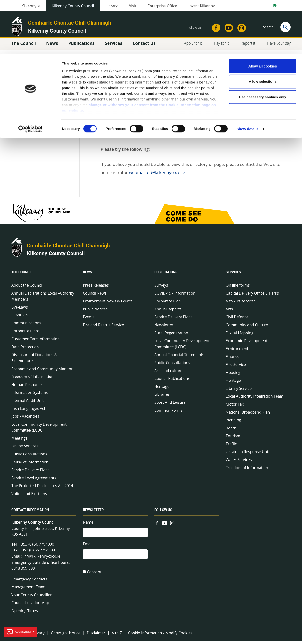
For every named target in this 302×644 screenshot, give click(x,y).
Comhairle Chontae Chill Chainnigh (68, 249)
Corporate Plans (25, 334)
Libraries (162, 398)
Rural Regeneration (171, 336)
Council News (95, 296)
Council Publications (172, 382)
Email (88, 548)
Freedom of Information (32, 380)
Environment (237, 352)
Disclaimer (96, 636)
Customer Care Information (36, 342)
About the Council (27, 288)
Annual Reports (168, 312)
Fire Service (236, 368)
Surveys (161, 288)
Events (89, 320)
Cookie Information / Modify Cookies (160, 636)
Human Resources (27, 388)
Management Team (28, 590)
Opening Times (25, 614)
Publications (166, 275)
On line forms (238, 288)
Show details (248, 75)
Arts (229, 312)
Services (233, 275)
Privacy (38, 636)
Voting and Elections (29, 497)
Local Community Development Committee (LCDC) (39, 431)
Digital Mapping (240, 336)
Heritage (162, 390)
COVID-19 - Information (175, 296)
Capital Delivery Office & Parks (252, 296)
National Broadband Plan (248, 415)
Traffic (231, 447)
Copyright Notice (66, 636)
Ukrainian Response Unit (247, 455)
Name (88, 525)
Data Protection (25, 350)
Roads (231, 431)
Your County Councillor (32, 598)
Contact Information (30, 513)
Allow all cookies (263, 12)
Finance (233, 360)
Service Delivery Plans (30, 473)
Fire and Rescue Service (103, 328)
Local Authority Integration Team (255, 399)
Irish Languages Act (28, 411)
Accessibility (20, 632)
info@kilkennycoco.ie (42, 559)
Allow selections (263, 28)
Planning (233, 423)
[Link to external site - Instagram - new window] (172, 526)
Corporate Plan (168, 304)
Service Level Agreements (34, 481)
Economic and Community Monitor (42, 372)
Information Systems (29, 396)
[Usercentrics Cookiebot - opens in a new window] (31, 76)
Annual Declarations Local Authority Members (43, 299)
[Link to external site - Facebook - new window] (157, 526)
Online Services (25, 449)
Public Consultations (29, 457)
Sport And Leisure (170, 406)
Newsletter (164, 328)
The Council (22, 275)
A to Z (117, 636)
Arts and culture (168, 374)
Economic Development (247, 344)
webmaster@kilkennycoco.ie (157, 176)
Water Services (239, 463)
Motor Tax (235, 407)
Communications (26, 326)
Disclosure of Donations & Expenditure (34, 361)
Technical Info (30, 105)
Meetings (19, 441)
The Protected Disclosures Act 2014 (42, 489)
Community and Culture (247, 328)
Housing (233, 376)
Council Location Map (30, 606)
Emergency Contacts (29, 582)
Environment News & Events (108, 304)
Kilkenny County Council (56, 257)
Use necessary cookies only (263, 43)
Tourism (233, 439)
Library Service (239, 392)
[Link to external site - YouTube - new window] (165, 526)
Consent (94, 577)
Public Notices (95, 312)
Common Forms (168, 413)
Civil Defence (237, 320)
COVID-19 (20, 318)
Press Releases (96, 288)
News (87, 275)
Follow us (163, 513)
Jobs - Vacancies (25, 419)
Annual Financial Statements (179, 358)
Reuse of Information (30, 465)
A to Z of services (241, 304)
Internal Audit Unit (27, 404)
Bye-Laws (20, 310)
